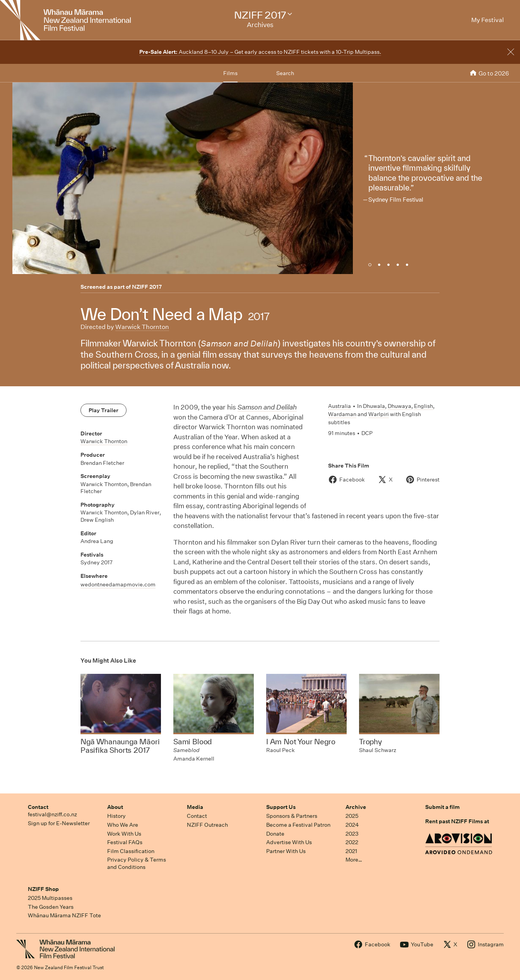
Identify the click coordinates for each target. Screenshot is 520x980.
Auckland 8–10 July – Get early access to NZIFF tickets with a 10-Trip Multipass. (260, 52)
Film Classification (131, 851)
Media (195, 807)
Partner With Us (286, 851)
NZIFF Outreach (207, 825)
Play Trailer (103, 410)
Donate (275, 834)
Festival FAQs (125, 842)
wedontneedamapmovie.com (118, 584)
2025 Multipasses (50, 898)
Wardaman (342, 414)
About (115, 807)
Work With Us (124, 834)
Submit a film (442, 807)
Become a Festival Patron (298, 825)
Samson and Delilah (267, 407)
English (423, 406)
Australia (340, 406)
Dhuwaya (399, 406)
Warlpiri (379, 414)
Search (285, 73)
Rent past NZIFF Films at (457, 821)
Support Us (281, 807)
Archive (356, 807)
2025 (352, 816)
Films (230, 73)
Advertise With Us (289, 842)
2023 (352, 834)
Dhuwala (374, 406)
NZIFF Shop (43, 889)
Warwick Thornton (142, 327)
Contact (38, 807)
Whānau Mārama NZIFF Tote (64, 915)
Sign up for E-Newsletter (59, 823)
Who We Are (123, 825)
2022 (352, 842)
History (116, 816)
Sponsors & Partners (292, 816)
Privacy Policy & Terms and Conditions (137, 863)
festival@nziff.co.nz (52, 814)
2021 (351, 851)
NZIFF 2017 (147, 287)
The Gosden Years (51, 907)
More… (354, 860)
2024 (352, 825)
